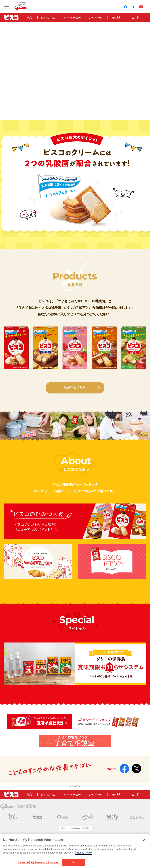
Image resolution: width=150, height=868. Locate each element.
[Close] (144, 840)
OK (74, 862)
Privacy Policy (84, 853)
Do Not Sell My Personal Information (38, 862)
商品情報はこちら (74, 388)
